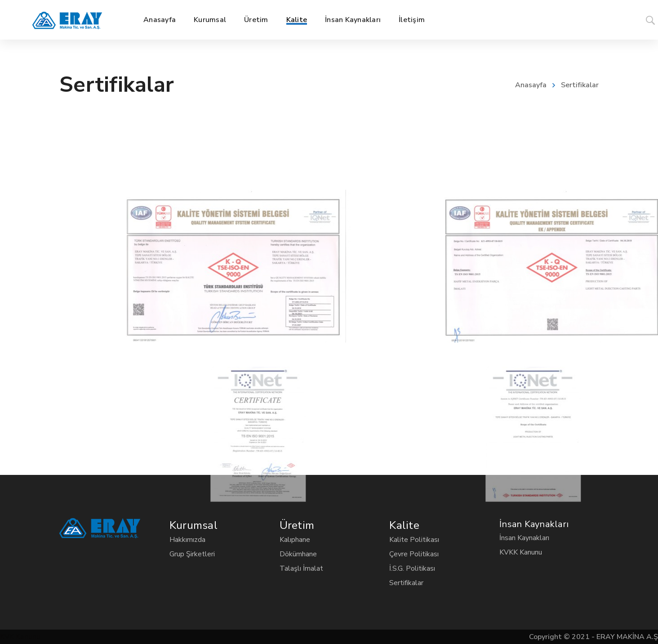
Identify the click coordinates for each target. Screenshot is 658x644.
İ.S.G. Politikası (412, 568)
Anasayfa (531, 85)
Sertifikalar (406, 583)
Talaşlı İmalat (301, 568)
